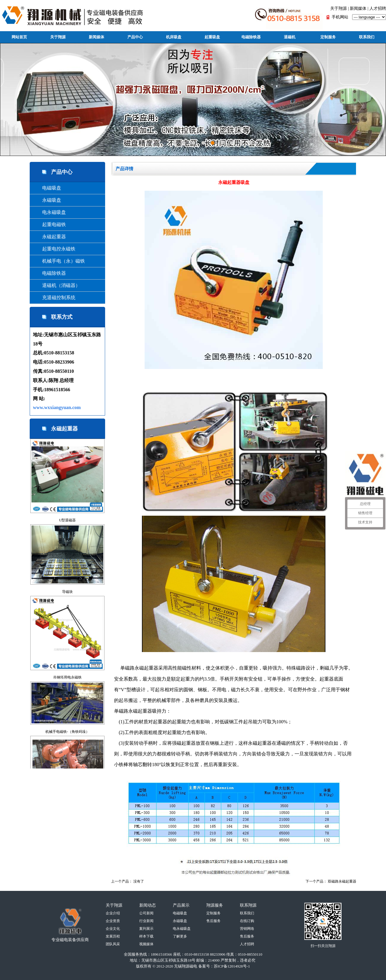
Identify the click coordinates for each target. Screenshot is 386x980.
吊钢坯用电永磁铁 (67, 677)
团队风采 (113, 944)
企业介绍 (113, 913)
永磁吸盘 (47, 200)
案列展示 (146, 929)
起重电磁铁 (49, 224)
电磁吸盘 (47, 188)
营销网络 (247, 929)
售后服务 (213, 921)
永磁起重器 (49, 237)
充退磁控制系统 (54, 298)
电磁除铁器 (251, 37)
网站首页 (19, 37)
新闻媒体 (358, 8)
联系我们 (367, 37)
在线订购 (247, 921)
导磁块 (67, 592)
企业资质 (113, 921)
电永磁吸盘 (49, 212)
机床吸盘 (174, 37)
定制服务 (328, 37)
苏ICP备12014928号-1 (232, 966)
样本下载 (146, 936)
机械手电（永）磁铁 (59, 261)
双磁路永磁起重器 (342, 881)
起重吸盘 (212, 37)
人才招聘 (378, 8)
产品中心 (135, 37)
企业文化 (113, 929)
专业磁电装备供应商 (70, 940)
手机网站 (340, 17)
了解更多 (180, 936)
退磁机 (290, 37)
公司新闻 (146, 913)
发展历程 (113, 936)
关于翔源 (338, 8)
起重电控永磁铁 (54, 249)
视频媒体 (146, 944)
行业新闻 (146, 921)
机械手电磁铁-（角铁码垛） (67, 732)
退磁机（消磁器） (56, 285)
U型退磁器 (68, 520)
